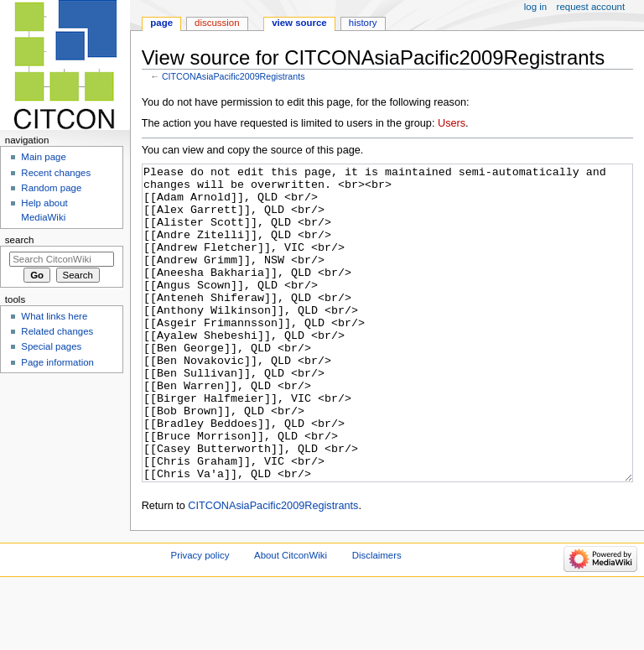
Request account (591, 7)
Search (20, 240)
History (363, 23)
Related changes (57, 331)
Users (452, 123)
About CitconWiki (291, 618)
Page (161, 23)
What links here (54, 316)
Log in (535, 7)
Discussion (217, 23)
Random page (51, 188)
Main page (44, 157)
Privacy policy (200, 618)
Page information (57, 362)
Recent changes (56, 173)
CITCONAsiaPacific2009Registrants (234, 76)
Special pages (51, 346)
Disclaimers (377, 618)
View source (299, 23)
